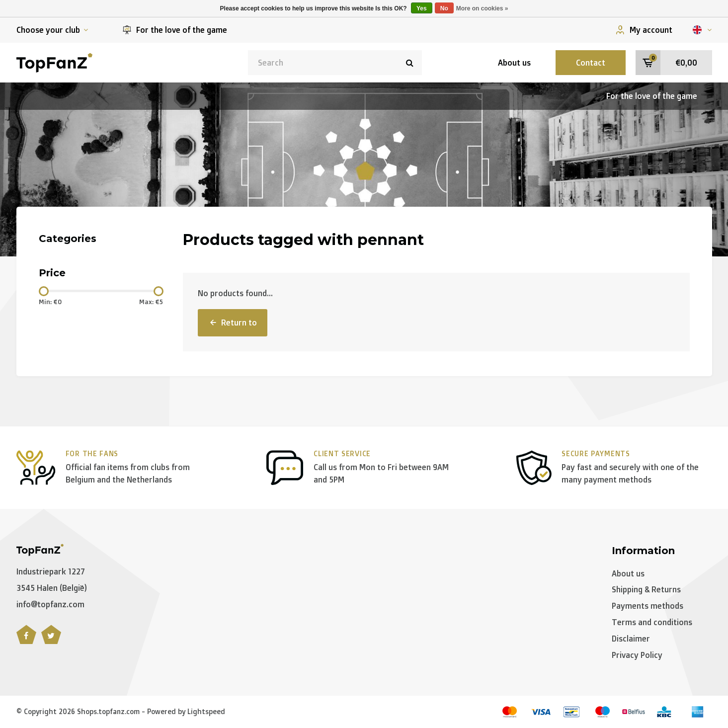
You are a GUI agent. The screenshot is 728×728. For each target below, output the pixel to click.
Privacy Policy (637, 655)
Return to (233, 323)
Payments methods (647, 606)
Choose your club (52, 30)
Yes (422, 8)
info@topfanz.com (50, 604)
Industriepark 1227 (51, 571)
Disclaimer (631, 639)
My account (644, 30)
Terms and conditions (652, 622)
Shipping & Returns (646, 589)
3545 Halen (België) (52, 588)
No (444, 8)
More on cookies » (482, 8)
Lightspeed (206, 711)
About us (514, 63)
